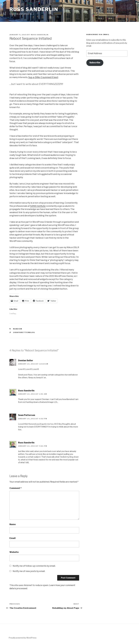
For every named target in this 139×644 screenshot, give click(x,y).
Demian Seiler (26, 360)
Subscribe (95, 63)
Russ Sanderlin (34, 9)
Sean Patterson (27, 415)
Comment (15, 488)
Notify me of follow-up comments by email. (34, 566)
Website (14, 552)
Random (18, 329)
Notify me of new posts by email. (29, 571)
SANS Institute (38, 206)
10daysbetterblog (24, 332)
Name (13, 524)
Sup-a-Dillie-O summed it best (43, 77)
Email (13, 538)
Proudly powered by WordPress (23, 638)
